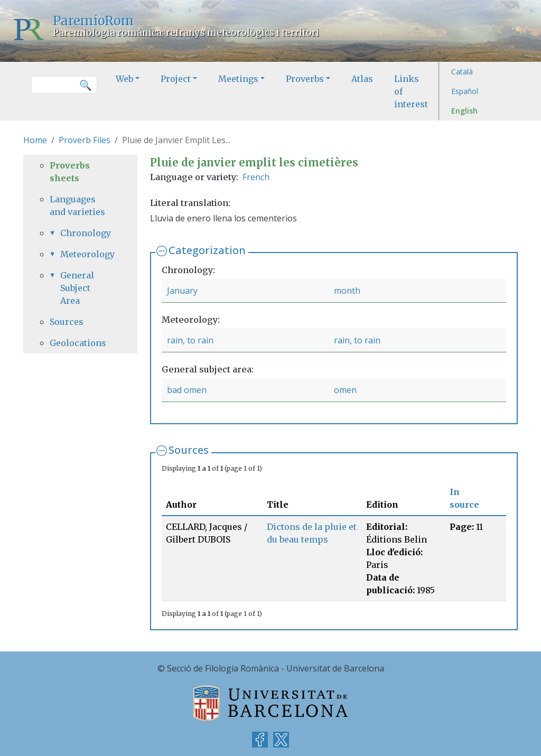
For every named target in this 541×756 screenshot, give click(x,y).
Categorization (207, 250)
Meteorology (86, 254)
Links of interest (411, 91)
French (256, 177)
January (182, 291)
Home (35, 140)
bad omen (187, 390)
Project (176, 79)
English (464, 111)
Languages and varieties (77, 206)
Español (465, 91)
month (347, 291)
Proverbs (305, 79)
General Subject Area (77, 288)
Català (462, 72)
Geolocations (78, 343)
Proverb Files (85, 140)
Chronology (86, 233)
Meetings (238, 79)
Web (124, 79)
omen (345, 390)
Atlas (362, 79)
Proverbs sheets (70, 172)
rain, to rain (190, 340)
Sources (189, 450)
